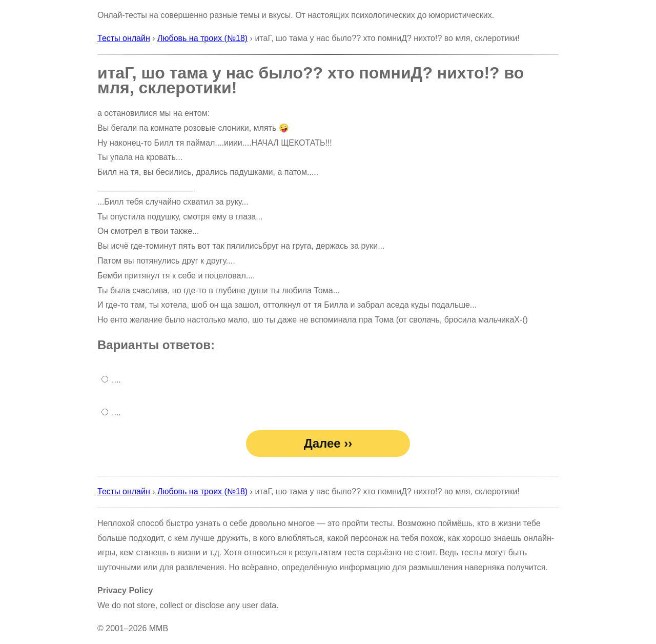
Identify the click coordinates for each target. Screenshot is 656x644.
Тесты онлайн (124, 38)
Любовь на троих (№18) (202, 38)
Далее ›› (328, 443)
